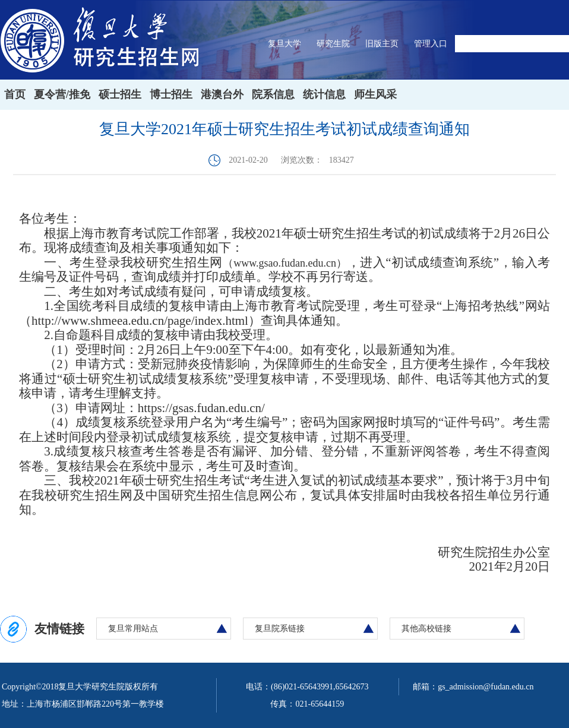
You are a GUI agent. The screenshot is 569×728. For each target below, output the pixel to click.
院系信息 (273, 94)
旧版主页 (382, 44)
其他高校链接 (426, 629)
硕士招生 (120, 94)
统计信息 (324, 94)
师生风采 (375, 94)
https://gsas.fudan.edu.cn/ (201, 408)
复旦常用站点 (133, 629)
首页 (15, 94)
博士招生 (171, 94)
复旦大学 (284, 44)
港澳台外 (222, 94)
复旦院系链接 (280, 629)
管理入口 (431, 44)
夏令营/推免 (62, 94)
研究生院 (333, 44)
